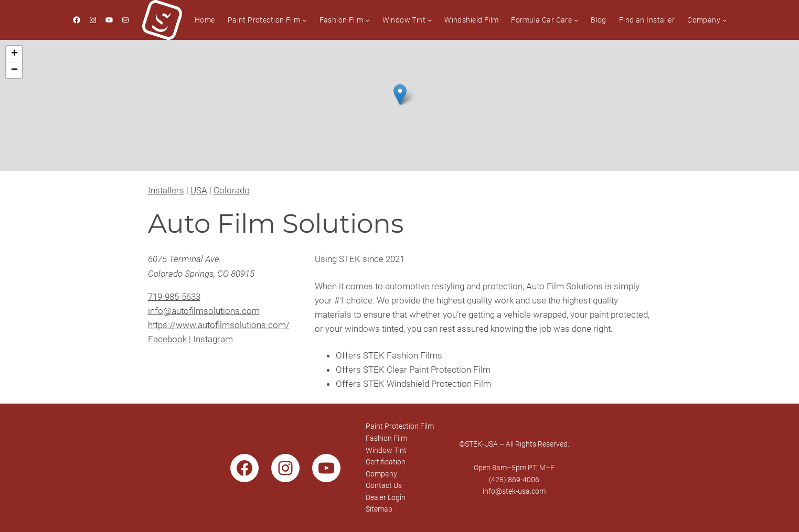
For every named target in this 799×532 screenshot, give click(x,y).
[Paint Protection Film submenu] (304, 20)
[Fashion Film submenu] (367, 20)
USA (199, 190)
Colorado (232, 190)
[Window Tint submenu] (430, 20)
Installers (166, 190)
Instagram (213, 339)
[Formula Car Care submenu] (576, 20)
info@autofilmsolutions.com (204, 311)
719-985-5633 (174, 297)
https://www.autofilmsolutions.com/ (219, 325)
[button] (400, 95)
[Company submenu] (725, 20)
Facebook (167, 339)
